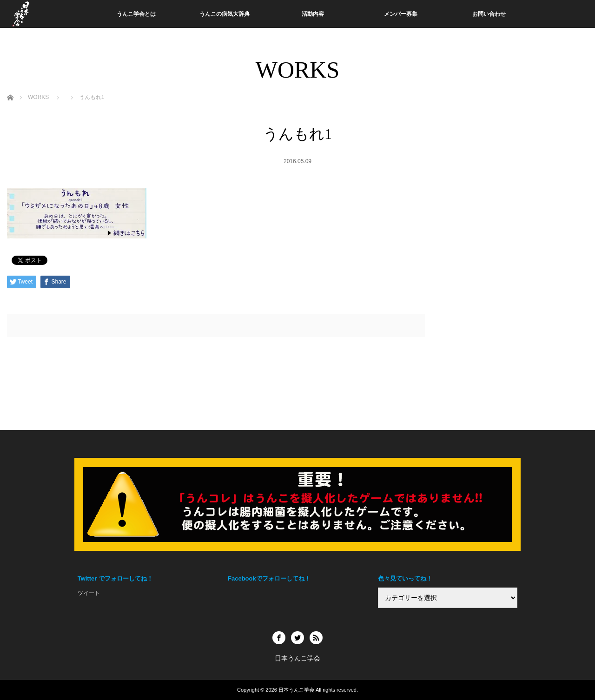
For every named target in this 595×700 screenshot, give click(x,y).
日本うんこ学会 (296, 690)
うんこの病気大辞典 (225, 14)
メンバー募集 (401, 14)
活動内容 (313, 14)
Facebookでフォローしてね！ (269, 578)
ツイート (89, 593)
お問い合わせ (489, 14)
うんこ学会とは (136, 14)
